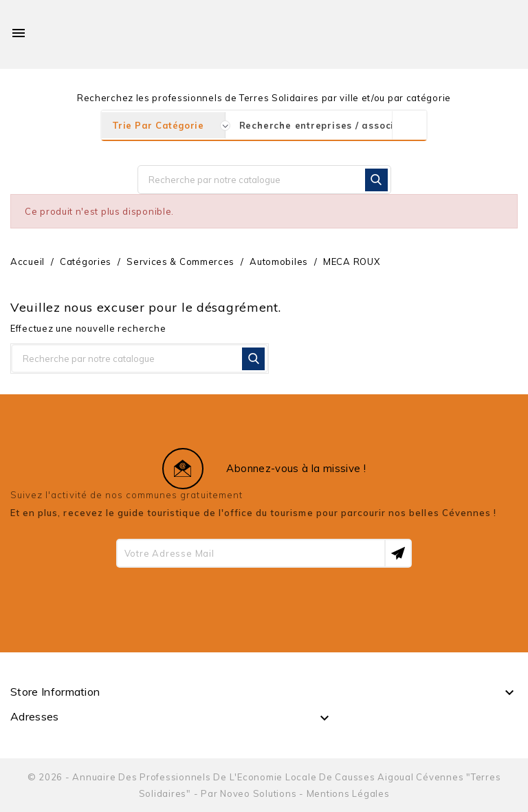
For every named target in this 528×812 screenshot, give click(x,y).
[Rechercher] (264, 180)
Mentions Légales (348, 793)
